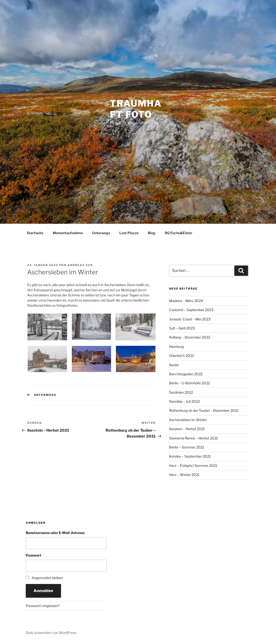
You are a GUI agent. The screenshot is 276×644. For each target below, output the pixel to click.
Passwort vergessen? (43, 606)
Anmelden (43, 591)
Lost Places (129, 233)
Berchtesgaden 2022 (186, 374)
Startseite (35, 233)
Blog (152, 233)
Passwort (33, 555)
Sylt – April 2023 (182, 328)
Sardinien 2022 (181, 392)
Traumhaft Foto (136, 109)
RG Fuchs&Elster (179, 233)
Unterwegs (101, 233)
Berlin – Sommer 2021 (187, 447)
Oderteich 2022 (182, 356)
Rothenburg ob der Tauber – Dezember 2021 (204, 410)
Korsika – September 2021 (190, 456)
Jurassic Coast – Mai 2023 (190, 319)
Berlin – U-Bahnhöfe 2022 (189, 383)
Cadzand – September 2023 (191, 310)
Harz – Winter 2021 (184, 475)
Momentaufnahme (68, 233)
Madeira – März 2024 (186, 301)
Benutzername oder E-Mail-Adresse (55, 533)
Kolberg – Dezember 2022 (190, 337)
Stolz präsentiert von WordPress (51, 633)
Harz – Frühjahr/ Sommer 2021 (193, 466)
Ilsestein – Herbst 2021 (187, 429)
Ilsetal (174, 365)
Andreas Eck (80, 265)
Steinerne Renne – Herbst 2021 (194, 438)
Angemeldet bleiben (47, 578)
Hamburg (176, 346)
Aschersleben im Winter (188, 420)
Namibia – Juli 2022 (184, 401)
